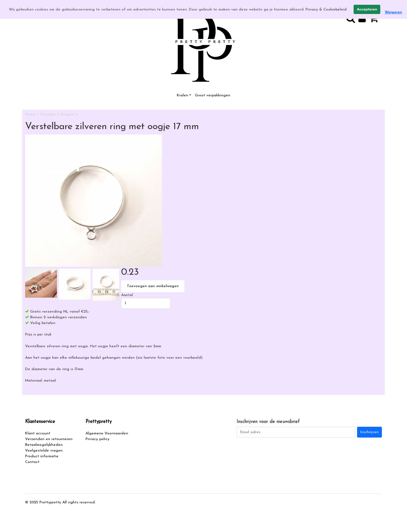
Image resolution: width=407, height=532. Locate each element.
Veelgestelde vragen (44, 451)
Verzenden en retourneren (49, 439)
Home (31, 114)
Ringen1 (68, 114)
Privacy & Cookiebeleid (326, 10)
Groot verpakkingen (213, 95)
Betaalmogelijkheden (44, 445)
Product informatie (42, 456)
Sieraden (49, 114)
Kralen (183, 95)
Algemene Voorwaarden (107, 433)
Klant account (38, 433)
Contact (32, 462)
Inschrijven (369, 432)
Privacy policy (97, 439)
